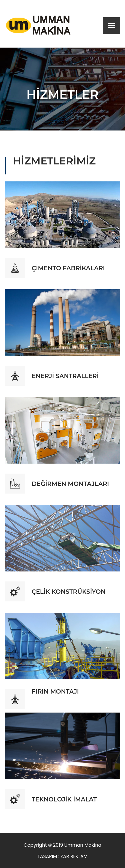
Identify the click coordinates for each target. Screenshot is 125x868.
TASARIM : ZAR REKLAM (62, 856)
